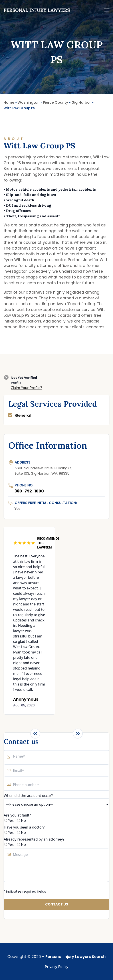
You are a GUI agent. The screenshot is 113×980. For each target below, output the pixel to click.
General (23, 415)
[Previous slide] (35, 733)
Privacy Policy (56, 967)
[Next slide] (78, 733)
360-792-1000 (29, 491)
